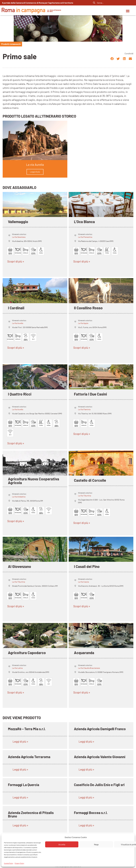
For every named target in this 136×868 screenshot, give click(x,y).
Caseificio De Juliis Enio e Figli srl (99, 785)
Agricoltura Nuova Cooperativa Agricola (34, 481)
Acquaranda (84, 653)
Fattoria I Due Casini (90, 394)
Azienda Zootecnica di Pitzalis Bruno (31, 814)
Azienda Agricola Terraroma (29, 757)
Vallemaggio (18, 222)
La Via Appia (83, 323)
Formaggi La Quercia (24, 785)
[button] (128, 11)
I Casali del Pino (87, 566)
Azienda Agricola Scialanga (29, 841)
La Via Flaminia (84, 409)
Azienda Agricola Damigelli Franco (100, 729)
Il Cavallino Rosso (88, 308)
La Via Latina (17, 668)
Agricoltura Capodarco (27, 653)
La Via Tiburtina (85, 496)
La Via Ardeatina (19, 497)
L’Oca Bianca (84, 222)
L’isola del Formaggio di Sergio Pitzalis (97, 842)
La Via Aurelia (18, 323)
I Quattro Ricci (20, 394)
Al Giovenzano (20, 566)
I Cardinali (16, 308)
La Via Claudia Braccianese (89, 668)
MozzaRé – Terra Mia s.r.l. (27, 729)
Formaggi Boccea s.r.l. (91, 813)
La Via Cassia (83, 582)
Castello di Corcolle (90, 480)
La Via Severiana (19, 237)
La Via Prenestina (85, 237)
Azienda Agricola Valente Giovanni (100, 757)
